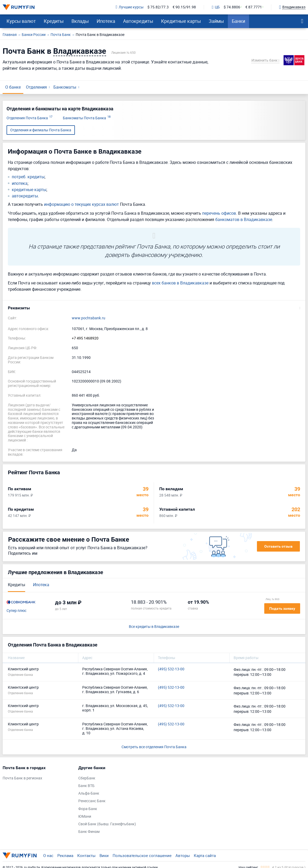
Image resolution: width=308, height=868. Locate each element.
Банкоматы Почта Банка (87, 118)
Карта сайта (205, 855)
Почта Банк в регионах (22, 778)
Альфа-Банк (89, 793)
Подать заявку (282, 608)
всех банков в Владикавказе (180, 283)
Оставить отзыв (278, 546)
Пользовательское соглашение (142, 855)
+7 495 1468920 (85, 338)
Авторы (183, 855)
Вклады (80, 21)
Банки (238, 21)
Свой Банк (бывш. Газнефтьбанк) (107, 824)
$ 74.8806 (232, 7)
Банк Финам (89, 832)
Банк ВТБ (86, 786)
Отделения (36, 87)
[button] (154, 308)
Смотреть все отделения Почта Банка (154, 747)
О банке (13, 87)
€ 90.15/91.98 (184, 7)
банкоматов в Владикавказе (244, 219)
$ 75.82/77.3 (158, 7)
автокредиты (25, 196)
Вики (104, 855)
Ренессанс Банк (92, 801)
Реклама (65, 855)
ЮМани (85, 816)
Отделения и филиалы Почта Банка (41, 130)
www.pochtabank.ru (89, 318)
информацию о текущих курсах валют (81, 204)
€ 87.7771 (254, 7)
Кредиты (54, 21)
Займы (216, 21)
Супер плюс (16, 611)
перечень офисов (219, 213)
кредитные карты (29, 190)
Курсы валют (21, 21)
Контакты (86, 855)
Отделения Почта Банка (29, 118)
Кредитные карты (181, 21)
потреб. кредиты (28, 177)
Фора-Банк (88, 809)
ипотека (20, 183)
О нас (48, 855)
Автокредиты (138, 21)
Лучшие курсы (130, 7)
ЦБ (216, 7)
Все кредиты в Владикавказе (154, 627)
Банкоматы (65, 87)
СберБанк (87, 778)
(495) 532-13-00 (171, 669)
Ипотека (106, 21)
